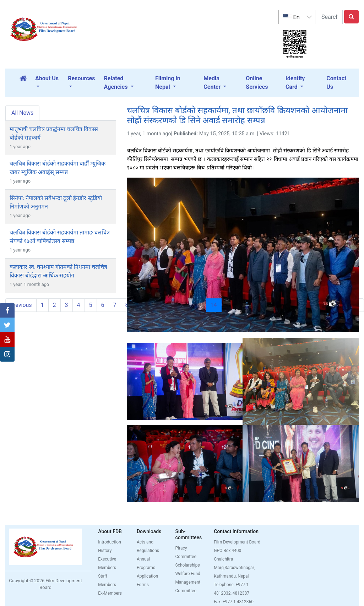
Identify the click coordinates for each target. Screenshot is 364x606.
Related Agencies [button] (117, 83)
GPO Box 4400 (227, 551)
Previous (21, 305)
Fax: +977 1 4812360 (234, 602)
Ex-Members (110, 593)
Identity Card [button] (295, 83)
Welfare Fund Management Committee (188, 582)
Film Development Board (237, 542)
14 (216, 305)
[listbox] (297, 17)
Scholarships (188, 565)
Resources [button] (81, 78)
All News (22, 113)
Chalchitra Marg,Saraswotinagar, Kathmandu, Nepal (234, 568)
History (105, 551)
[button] (7, 310)
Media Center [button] (213, 83)
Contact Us (336, 83)
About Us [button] (47, 78)
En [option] (292, 17)
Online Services (257, 83)
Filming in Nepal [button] (168, 83)
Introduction (110, 542)
